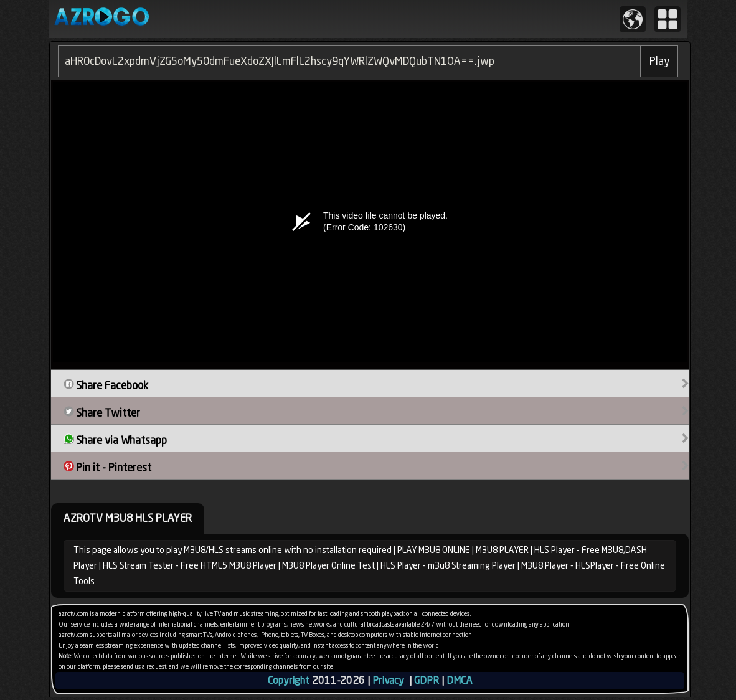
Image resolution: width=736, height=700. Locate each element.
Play (659, 61)
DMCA (459, 680)
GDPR (427, 680)
